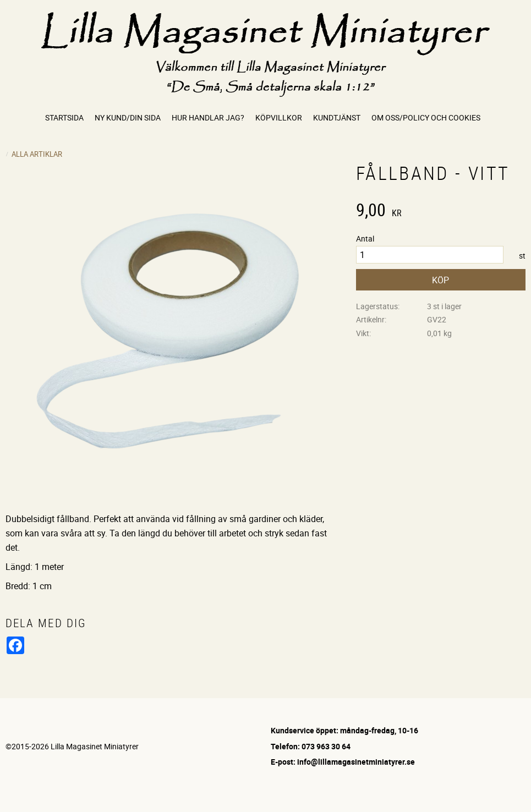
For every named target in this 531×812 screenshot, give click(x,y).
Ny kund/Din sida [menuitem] (128, 117)
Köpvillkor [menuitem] (279, 117)
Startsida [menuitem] (64, 117)
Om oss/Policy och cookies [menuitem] (426, 117)
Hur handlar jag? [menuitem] (208, 117)
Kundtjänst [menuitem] (337, 117)
